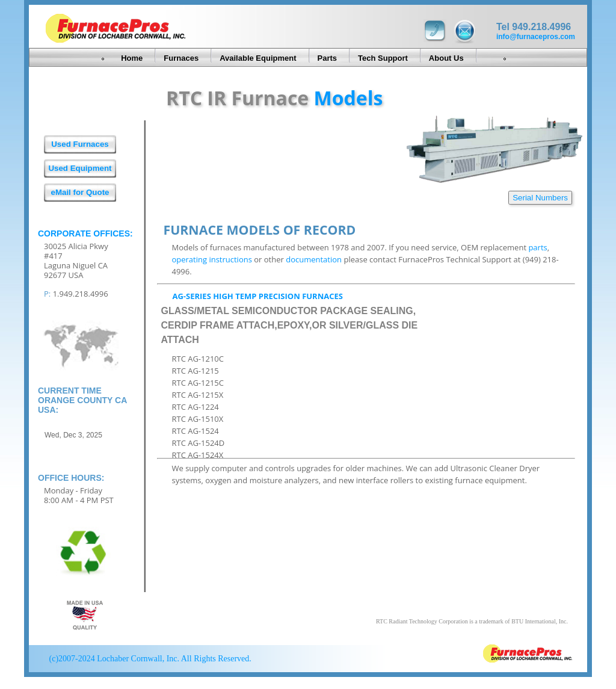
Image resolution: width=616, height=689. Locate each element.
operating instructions (211, 259)
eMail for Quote (80, 192)
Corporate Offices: (85, 233)
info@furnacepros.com (536, 37)
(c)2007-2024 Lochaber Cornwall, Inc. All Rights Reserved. (149, 659)
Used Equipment (80, 168)
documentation (314, 259)
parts (537, 247)
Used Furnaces (80, 144)
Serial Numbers (540, 198)
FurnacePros (528, 655)
